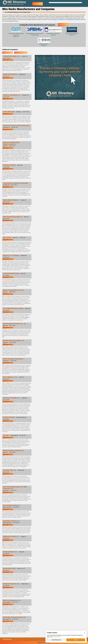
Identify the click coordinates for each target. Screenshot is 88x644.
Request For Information (21, 53)
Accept (76, 640)
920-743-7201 (15, 602)
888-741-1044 (12, 325)
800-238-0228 (13, 342)
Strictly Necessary (56, 640)
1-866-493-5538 (7, 58)
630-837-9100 (26, 112)
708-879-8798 (12, 292)
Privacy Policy (57, 637)
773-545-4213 (6, 538)
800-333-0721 (6, 379)
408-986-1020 (15, 127)
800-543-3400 (6, 202)
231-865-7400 (13, 361)
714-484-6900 (6, 167)
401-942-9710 (13, 490)
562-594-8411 (6, 419)
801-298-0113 (6, 570)
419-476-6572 (6, 275)
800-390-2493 (6, 219)
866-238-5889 (15, 619)
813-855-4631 (22, 238)
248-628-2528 (6, 310)
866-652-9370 (12, 146)
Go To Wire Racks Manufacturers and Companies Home (18, 12)
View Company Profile (8, 60)
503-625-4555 (6, 400)
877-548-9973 (16, 523)
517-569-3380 (16, 507)
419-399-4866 (6, 257)
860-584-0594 (12, 452)
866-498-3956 (23, 435)
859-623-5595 (6, 472)
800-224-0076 (14, 185)
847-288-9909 (6, 586)
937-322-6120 (6, 76)
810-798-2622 (6, 554)
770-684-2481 (6, 97)
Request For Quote (38, 4)
